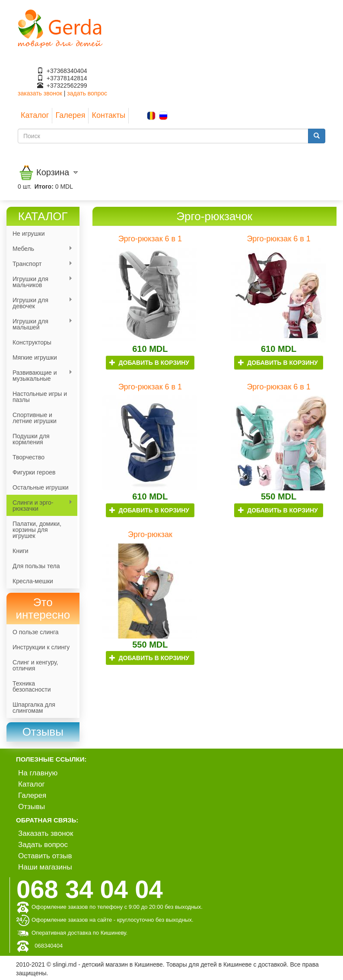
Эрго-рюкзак (150, 534)
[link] (43, 732)
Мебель (40, 249)
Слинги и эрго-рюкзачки (40, 506)
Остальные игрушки (41, 487)
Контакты (108, 115)
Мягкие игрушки (35, 357)
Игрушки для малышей (40, 324)
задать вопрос (87, 93)
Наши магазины (45, 867)
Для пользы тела (36, 566)
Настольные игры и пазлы (40, 397)
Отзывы (32, 807)
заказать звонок (40, 93)
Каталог (35, 115)
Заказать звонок (46, 833)
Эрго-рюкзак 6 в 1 (150, 239)
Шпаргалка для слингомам (34, 708)
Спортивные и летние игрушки (35, 418)
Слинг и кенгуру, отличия (35, 665)
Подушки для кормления (31, 439)
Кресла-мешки (33, 581)
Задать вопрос (43, 845)
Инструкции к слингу (41, 647)
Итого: (44, 187)
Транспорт (40, 264)
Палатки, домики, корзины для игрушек (37, 530)
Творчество (29, 457)
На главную (38, 773)
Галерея (70, 115)
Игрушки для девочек (40, 303)
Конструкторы (32, 342)
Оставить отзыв (45, 856)
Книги (21, 551)
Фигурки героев (34, 472)
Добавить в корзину (149, 363)
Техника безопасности (32, 686)
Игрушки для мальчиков (40, 282)
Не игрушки (29, 234)
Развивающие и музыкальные (40, 376)
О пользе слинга (36, 632)
